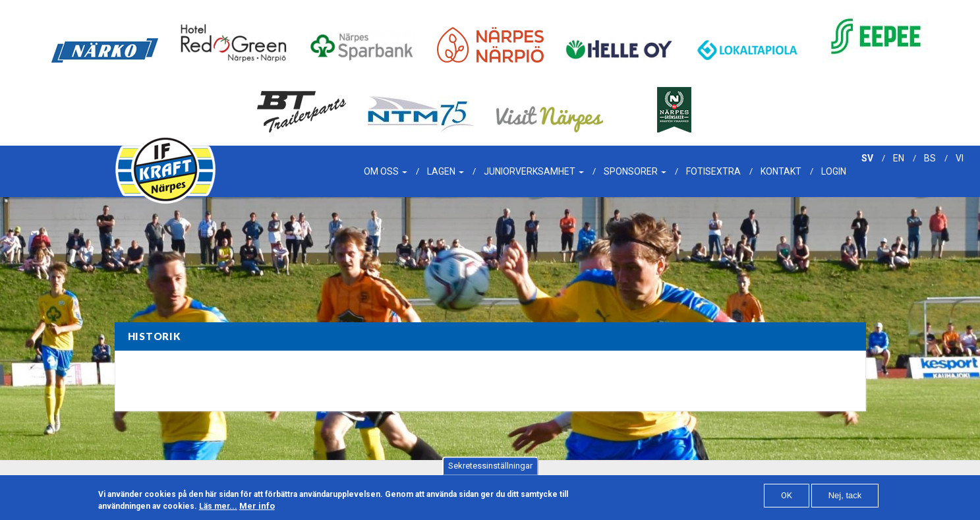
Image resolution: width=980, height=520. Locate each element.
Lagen (446, 171)
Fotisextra (713, 171)
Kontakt (781, 171)
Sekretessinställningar (490, 470)
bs (930, 158)
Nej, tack (845, 499)
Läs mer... (218, 511)
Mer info (257, 510)
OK (787, 499)
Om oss (386, 171)
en (899, 158)
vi (960, 158)
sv (867, 158)
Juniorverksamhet (534, 171)
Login (834, 171)
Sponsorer (635, 171)
